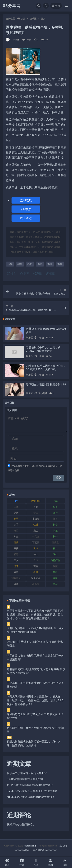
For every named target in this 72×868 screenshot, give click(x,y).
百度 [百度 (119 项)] (16, 542)
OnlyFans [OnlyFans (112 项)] (36, 501)
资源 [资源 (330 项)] (16, 572)
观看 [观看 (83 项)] (36, 566)
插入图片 (12, 410)
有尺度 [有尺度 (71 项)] (36, 536)
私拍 (30, 264)
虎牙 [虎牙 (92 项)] (16, 566)
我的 (50, 862)
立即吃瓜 (26, 200)
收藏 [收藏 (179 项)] (55, 530)
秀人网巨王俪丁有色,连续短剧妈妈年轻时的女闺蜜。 (35, 730)
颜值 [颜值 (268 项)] (16, 584)
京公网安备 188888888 (45, 850)
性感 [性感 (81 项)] (36, 525)
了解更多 (26, 209)
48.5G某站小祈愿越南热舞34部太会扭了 (31, 797)
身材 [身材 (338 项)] (36, 572)
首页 (23, 19)
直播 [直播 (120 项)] (16, 548)
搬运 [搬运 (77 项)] (36, 530)
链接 (50, 273)
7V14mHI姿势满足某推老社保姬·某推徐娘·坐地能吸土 (35, 644)
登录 (56, 6)
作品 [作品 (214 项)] (36, 507)
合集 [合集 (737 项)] (36, 513)
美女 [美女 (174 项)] (16, 560)
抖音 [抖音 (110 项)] (55, 525)
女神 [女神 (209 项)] (55, 513)
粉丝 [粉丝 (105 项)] (55, 548)
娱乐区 (33, 19)
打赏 (12, 273)
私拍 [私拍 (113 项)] (36, 548)
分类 (22, 862)
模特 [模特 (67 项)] (55, 536)
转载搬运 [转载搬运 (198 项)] (16, 578)
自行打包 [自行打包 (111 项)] (55, 560)
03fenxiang (30, 846)
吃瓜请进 (26, 218)
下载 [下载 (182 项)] (55, 501)
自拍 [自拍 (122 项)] (36, 560)
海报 (38, 273)
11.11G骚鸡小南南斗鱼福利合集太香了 (30, 785)
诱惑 (40, 264)
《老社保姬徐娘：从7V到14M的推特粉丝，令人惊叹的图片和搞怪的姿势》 (35, 630)
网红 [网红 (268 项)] (55, 554)
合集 (10, 264)
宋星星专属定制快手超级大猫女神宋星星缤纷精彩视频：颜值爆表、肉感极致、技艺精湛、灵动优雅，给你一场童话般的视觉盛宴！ (35, 614)
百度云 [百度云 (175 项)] (36, 542)
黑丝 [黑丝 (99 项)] (55, 584)
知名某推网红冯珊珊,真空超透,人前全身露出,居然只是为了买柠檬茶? (36, 671)
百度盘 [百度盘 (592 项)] (55, 542)
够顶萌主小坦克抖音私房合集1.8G (46, 384)
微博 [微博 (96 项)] (55, 519)
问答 (36, 862)
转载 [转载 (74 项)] (55, 572)
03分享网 (12, 6)
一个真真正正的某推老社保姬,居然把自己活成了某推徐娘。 (35, 685)
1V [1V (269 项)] (16, 501)
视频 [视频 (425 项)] (55, 566)
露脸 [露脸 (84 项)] (55, 578)
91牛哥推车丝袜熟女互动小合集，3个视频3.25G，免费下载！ (46, 367)
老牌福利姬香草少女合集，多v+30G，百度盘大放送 (43, 349)
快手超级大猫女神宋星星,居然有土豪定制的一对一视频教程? (35, 657)
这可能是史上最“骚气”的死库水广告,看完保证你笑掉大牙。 (35, 716)
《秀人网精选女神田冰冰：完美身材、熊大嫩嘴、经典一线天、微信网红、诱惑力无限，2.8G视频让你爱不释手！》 (35, 700)
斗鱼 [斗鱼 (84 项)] (16, 536)
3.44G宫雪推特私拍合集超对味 (25, 779)
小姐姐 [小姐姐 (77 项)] (36, 519)
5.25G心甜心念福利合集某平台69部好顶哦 (32, 791)
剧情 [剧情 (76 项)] (16, 513)
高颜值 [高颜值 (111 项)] (36, 584)
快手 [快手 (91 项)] (16, 525)
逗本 (50, 264)
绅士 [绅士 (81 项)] (36, 554)
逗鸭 (60, 264)
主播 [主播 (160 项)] (16, 507)
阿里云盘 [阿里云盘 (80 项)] (36, 578)
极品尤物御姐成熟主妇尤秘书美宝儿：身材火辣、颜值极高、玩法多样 (34, 743)
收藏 (25, 273)
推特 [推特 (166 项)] (16, 530)
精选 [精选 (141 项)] (16, 554)
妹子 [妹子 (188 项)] (16, 519)
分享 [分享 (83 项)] (55, 507)
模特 (20, 264)
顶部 (65, 862)
